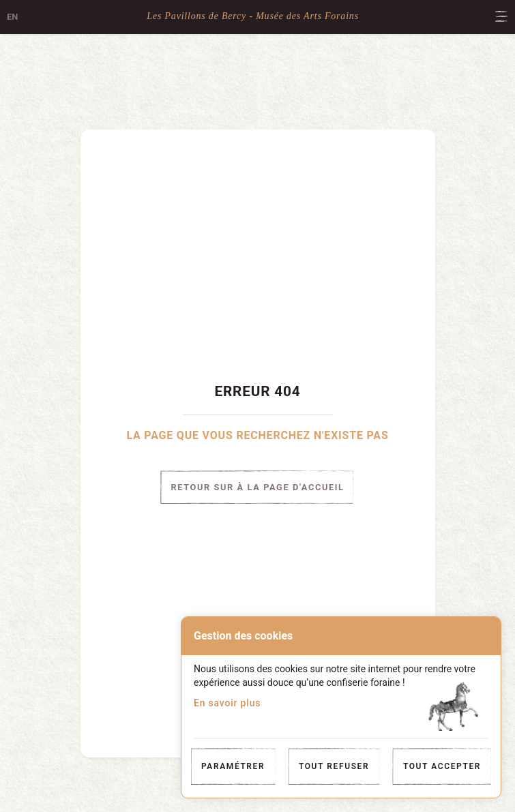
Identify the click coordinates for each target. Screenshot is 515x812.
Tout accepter (442, 766)
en (12, 17)
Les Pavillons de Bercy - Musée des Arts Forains (253, 16)
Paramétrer (233, 766)
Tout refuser (334, 766)
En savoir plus (227, 703)
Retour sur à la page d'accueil (257, 487)
